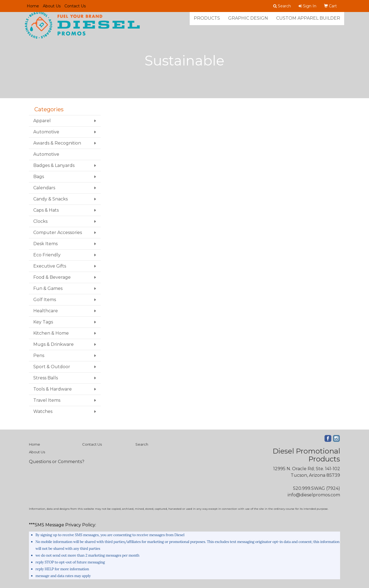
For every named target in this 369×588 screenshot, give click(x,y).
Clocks (40, 221)
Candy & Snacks (50, 199)
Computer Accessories (58, 232)
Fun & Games (48, 288)
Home (33, 6)
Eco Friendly (47, 255)
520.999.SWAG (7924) (317, 488)
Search (142, 444)
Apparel (42, 121)
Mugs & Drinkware (53, 344)
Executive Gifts (50, 266)
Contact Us (75, 6)
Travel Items (47, 400)
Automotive (46, 132)
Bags (39, 177)
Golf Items (45, 300)
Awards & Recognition (57, 143)
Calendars (44, 188)
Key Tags (43, 322)
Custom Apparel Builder (308, 22)
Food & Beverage (52, 277)
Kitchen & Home (51, 333)
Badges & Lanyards (54, 165)
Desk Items (45, 244)
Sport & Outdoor (52, 367)
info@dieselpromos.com (314, 495)
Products (207, 22)
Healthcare (46, 311)
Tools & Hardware (53, 389)
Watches (43, 411)
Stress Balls (46, 378)
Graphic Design (248, 22)
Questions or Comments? (57, 462)
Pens (39, 355)
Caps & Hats (46, 210)
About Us (52, 6)
